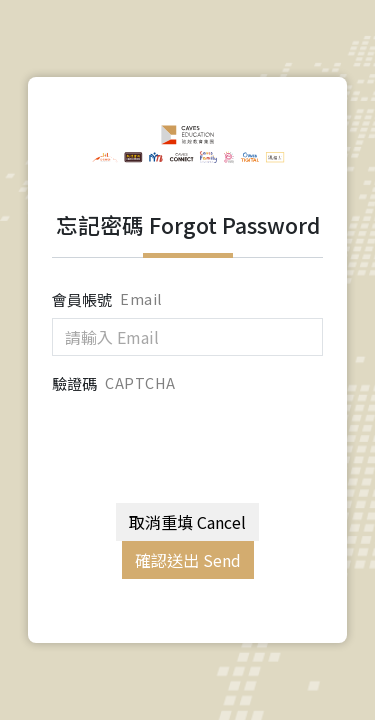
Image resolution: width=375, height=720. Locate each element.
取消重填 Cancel (187, 522)
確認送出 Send (188, 560)
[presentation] (204, 440)
